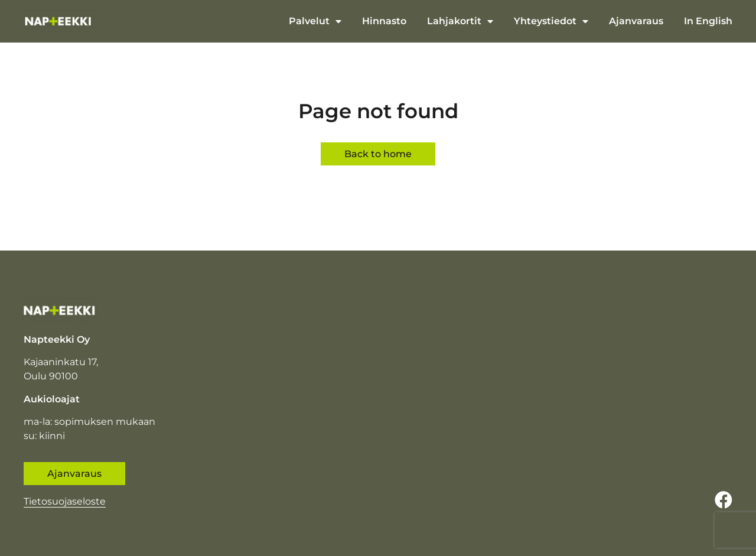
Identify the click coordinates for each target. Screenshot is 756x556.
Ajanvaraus (636, 21)
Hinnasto (384, 21)
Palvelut (315, 21)
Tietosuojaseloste (65, 501)
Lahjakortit (460, 21)
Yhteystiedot (551, 21)
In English (708, 21)
